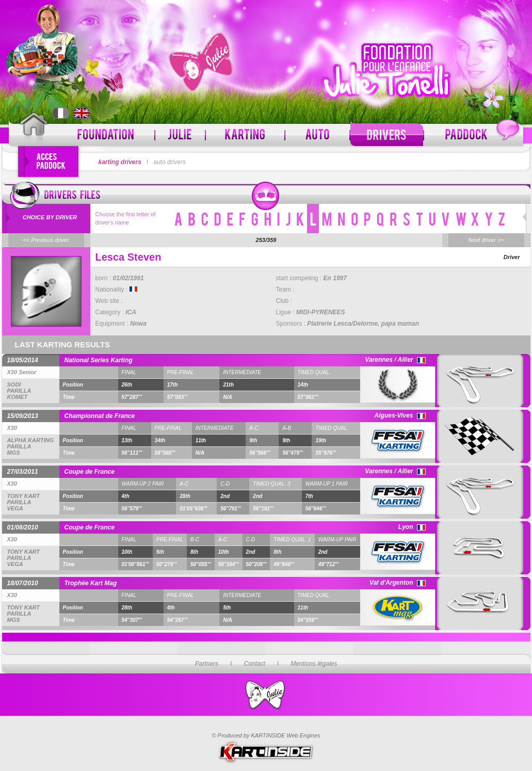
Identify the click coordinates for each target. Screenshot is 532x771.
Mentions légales (314, 664)
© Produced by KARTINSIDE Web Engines (266, 735)
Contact (254, 664)
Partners (207, 664)
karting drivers (120, 162)
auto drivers (170, 162)
